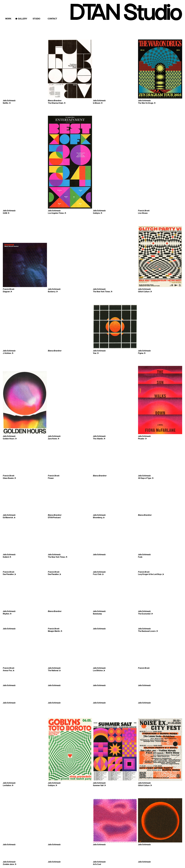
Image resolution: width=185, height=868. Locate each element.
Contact (52, 19)
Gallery (22, 19)
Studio (36, 19)
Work (8, 19)
